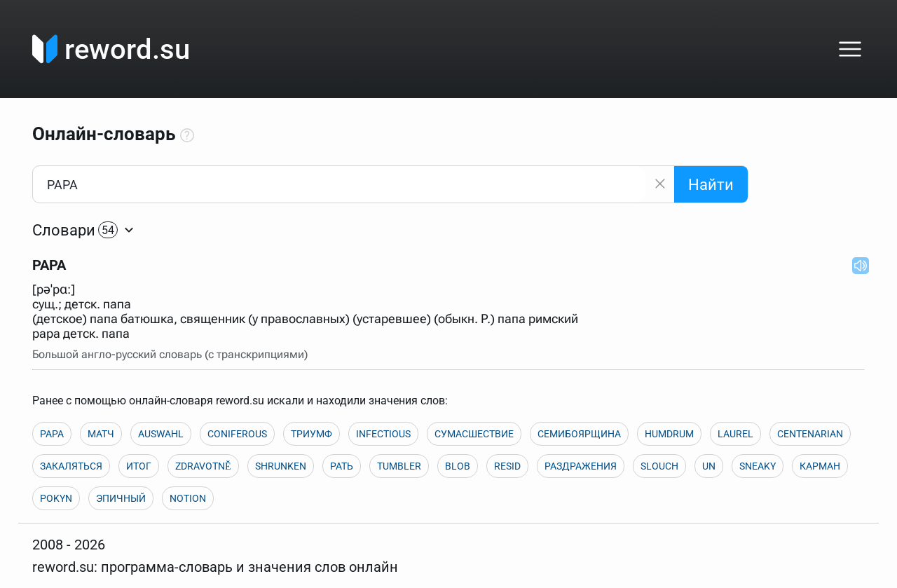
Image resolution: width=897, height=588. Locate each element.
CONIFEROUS (237, 434)
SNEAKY (758, 466)
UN (709, 466)
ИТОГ (139, 466)
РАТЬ (342, 466)
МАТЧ (101, 434)
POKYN (56, 498)
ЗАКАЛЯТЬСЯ (71, 466)
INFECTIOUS (383, 434)
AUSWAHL (161, 434)
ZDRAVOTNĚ (203, 466)
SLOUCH (659, 466)
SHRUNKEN (281, 466)
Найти (711, 185)
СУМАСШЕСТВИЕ (474, 434)
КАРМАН (820, 466)
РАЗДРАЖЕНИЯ (581, 466)
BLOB (458, 466)
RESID (507, 466)
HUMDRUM (669, 434)
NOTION (188, 498)
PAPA (52, 434)
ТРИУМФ (311, 434)
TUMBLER (399, 466)
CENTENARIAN (810, 434)
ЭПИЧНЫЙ (121, 498)
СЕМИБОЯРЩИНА (579, 434)
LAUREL (735, 434)
